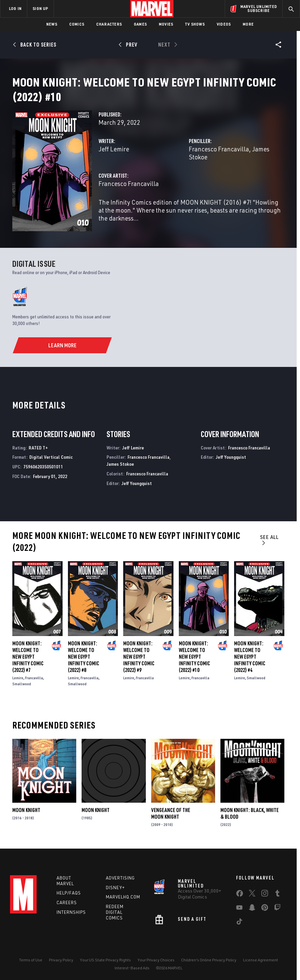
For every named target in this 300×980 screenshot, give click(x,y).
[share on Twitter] (252, 893)
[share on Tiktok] (239, 921)
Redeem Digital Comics (115, 911)
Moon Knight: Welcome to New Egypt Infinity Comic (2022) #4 (250, 656)
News (52, 24)
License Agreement (261, 959)
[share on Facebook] (240, 894)
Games (140, 24)
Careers (67, 901)
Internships (71, 911)
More (248, 24)
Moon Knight (26, 809)
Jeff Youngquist (137, 482)
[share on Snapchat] (252, 907)
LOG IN (15, 8)
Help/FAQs (69, 892)
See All (269, 538)
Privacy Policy (61, 959)
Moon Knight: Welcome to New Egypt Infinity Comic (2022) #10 (194, 656)
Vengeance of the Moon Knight (171, 812)
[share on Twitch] (277, 907)
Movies (166, 24)
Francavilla (34, 677)
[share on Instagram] (265, 893)
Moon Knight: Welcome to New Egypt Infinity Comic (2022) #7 (28, 656)
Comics (77, 24)
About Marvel (65, 879)
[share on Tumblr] (277, 893)
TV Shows (195, 24)
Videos (224, 24)
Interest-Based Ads (132, 967)
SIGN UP (40, 8)
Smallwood (22, 683)
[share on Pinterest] (265, 907)
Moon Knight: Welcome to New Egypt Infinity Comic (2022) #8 (84, 656)
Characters (109, 24)
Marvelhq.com (123, 896)
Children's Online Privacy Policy (209, 959)
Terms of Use (31, 959)
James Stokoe (120, 463)
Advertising (120, 877)
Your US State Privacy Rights (105, 959)
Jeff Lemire (114, 157)
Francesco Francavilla (219, 157)
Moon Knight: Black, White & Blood (250, 812)
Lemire (18, 677)
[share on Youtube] (239, 907)
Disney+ (115, 886)
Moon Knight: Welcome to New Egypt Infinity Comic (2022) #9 (139, 656)
